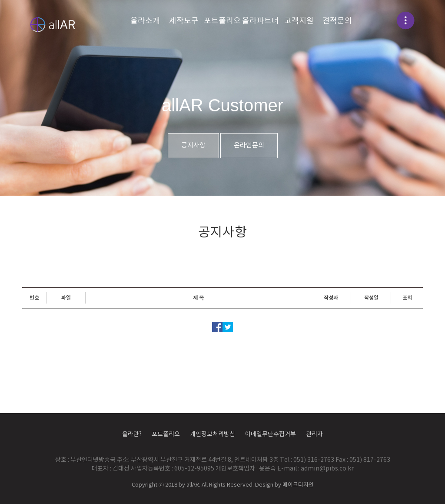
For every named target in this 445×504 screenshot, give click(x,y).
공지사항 (193, 145)
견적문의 (337, 21)
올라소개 (145, 21)
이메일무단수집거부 (271, 434)
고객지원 (299, 21)
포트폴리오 (222, 21)
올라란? (132, 434)
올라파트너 (261, 21)
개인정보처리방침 (213, 434)
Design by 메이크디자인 (284, 485)
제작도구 (184, 21)
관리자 (314, 434)
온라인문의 (249, 145)
